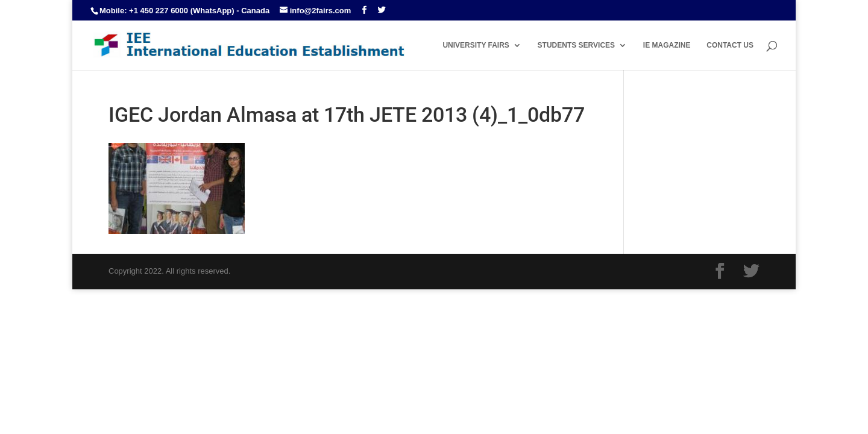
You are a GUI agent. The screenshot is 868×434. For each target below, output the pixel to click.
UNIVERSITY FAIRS (476, 45)
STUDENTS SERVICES (576, 45)
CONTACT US (730, 45)
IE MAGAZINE (667, 45)
